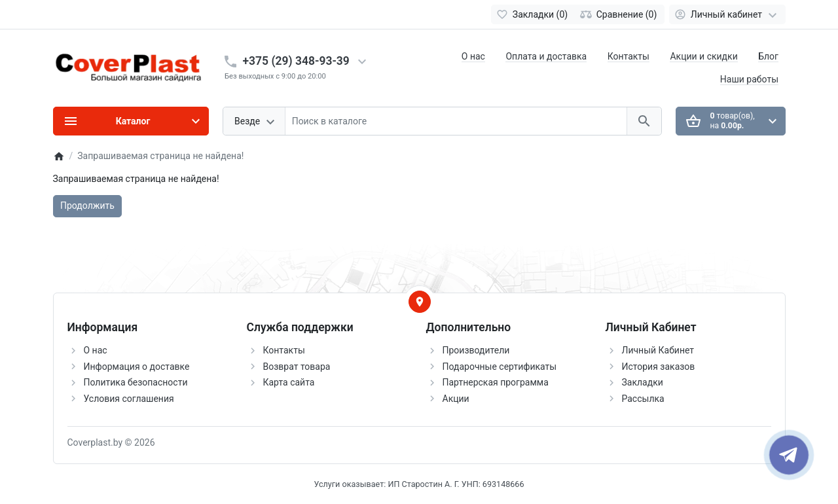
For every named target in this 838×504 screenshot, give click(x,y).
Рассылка (643, 399)
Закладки (643, 382)
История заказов (659, 367)
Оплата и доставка (546, 56)
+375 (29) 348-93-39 (296, 61)
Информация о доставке (137, 367)
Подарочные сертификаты (500, 367)
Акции (456, 399)
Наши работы (749, 79)
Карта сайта (289, 382)
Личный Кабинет (658, 350)
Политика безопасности (136, 382)
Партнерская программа (496, 382)
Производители (476, 350)
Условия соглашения (129, 399)
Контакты (628, 56)
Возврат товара (297, 367)
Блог (768, 56)
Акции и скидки (703, 56)
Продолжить (87, 206)
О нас (473, 56)
